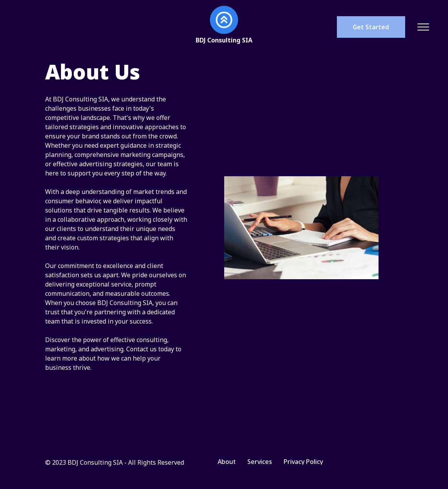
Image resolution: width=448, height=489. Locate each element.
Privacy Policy (303, 462)
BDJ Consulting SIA (224, 40)
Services (260, 462)
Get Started (371, 27)
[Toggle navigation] (423, 27)
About (227, 462)
